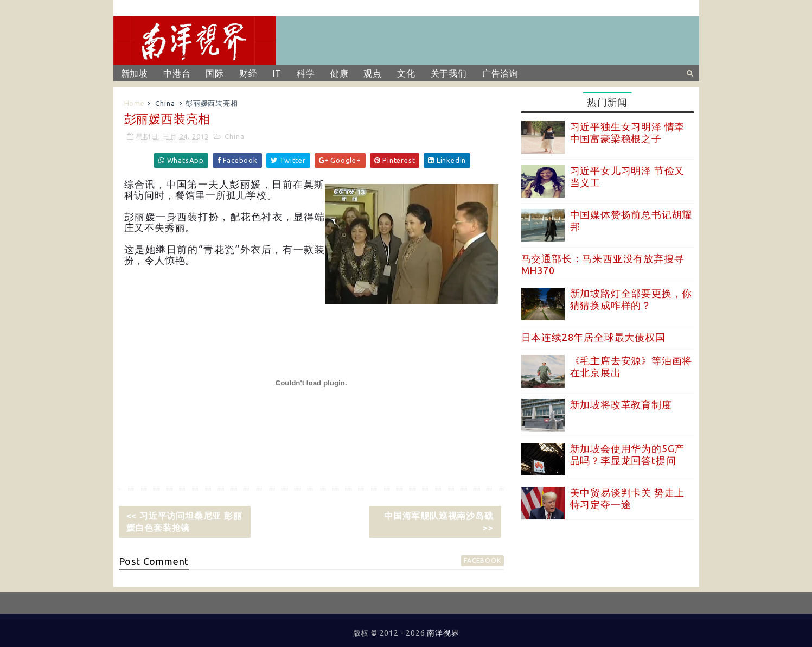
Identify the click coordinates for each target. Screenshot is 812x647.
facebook (482, 560)
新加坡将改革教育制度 (621, 404)
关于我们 (449, 73)
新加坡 (135, 73)
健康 (340, 73)
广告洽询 (500, 73)
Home (135, 103)
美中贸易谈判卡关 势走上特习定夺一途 (628, 498)
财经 (248, 73)
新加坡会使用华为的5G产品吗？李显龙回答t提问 (628, 454)
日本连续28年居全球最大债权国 (593, 337)
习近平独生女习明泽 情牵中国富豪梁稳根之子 (628, 132)
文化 (406, 73)
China (165, 103)
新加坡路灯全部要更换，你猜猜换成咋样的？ (631, 299)
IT (277, 73)
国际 (215, 73)
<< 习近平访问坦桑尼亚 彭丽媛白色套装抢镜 (184, 522)
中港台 (177, 73)
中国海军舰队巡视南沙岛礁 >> (439, 522)
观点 (373, 73)
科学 (306, 73)
